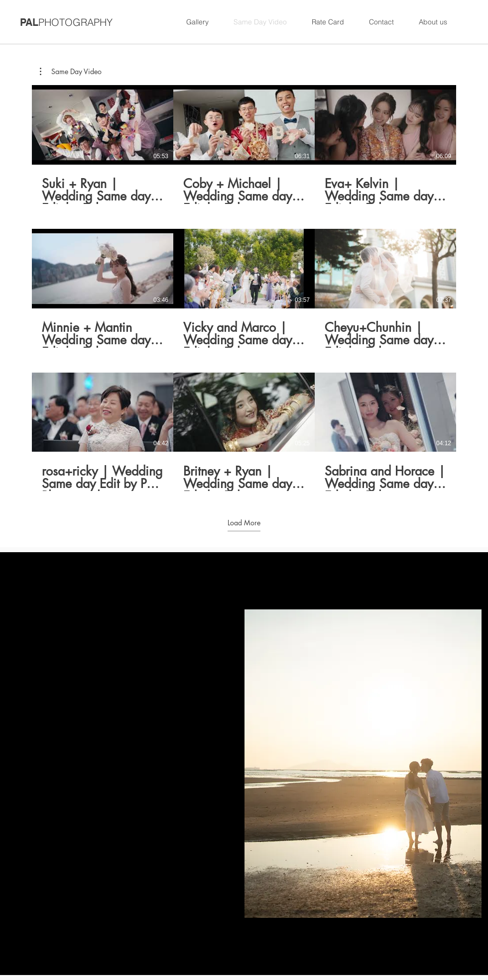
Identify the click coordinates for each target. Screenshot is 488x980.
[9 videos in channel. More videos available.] (244, 288)
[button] (71, 72)
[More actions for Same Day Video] (71, 72)
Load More (244, 522)
